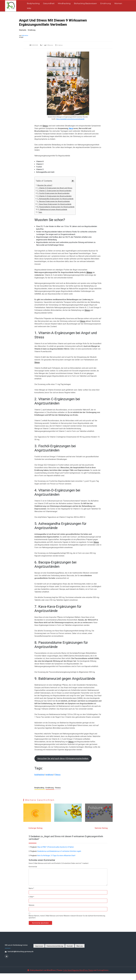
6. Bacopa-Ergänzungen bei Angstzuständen (54, 202)
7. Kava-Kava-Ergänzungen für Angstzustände (54, 205)
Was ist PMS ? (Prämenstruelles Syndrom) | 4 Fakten (56, 854)
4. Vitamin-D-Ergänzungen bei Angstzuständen (54, 197)
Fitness (58, 781)
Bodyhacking (33, 3)
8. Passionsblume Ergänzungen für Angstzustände (56, 207)
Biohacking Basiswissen (85, 3)
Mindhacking (64, 3)
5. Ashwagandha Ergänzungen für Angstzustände (55, 199)
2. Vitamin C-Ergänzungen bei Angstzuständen (54, 191)
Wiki (29, 8)
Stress (45, 126)
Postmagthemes (103, 977)
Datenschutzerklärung (55, 953)
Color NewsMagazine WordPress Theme (78, 977)
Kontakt (70, 953)
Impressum (39, 953)
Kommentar (33, 873)
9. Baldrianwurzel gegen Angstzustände (53, 210)
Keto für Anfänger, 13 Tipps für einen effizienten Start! (56, 862)
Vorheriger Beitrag (35, 835)
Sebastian (25, 36)
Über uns (80, 953)
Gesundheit (49, 3)
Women (118, 3)
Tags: (40, 213)
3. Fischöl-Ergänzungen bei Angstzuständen (53, 194)
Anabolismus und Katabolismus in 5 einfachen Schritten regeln (59, 858)
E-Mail (31, 903)
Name (31, 895)
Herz (71, 129)
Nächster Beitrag (101, 835)
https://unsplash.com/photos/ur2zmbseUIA (70, 119)
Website (32, 912)
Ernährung (106, 3)
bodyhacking (39, 781)
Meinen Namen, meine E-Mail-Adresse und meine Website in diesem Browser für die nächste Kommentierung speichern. (67, 923)
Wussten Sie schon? (45, 186)
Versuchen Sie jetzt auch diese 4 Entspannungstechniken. (63, 765)
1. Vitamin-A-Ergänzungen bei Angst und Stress (55, 189)
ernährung (49, 781)
